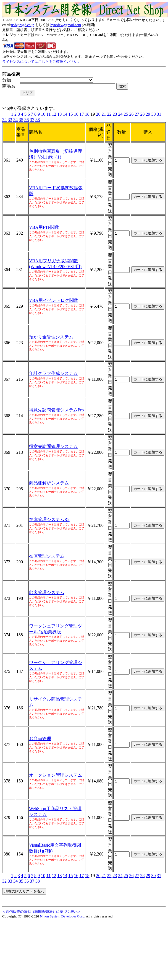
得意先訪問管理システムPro (56, 410)
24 (120, 114)
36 (27, 120)
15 (70, 114)
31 (159, 114)
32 (4, 120)
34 (15, 120)
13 (59, 114)
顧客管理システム (47, 593)
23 (115, 114)
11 (48, 114)
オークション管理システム (56, 775)
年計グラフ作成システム (53, 373)
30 (153, 114)
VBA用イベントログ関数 (54, 300)
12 (54, 114)
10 (43, 114)
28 (142, 114)
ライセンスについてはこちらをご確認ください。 (42, 62)
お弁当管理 (40, 739)
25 (126, 114)
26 (131, 114)
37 (32, 120)
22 (109, 114)
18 (87, 114)
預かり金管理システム (51, 337)
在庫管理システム (47, 556)
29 (148, 114)
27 (137, 114)
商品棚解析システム (49, 483)
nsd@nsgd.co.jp (23, 25)
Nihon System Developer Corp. (62, 916)
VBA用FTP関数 (44, 227)
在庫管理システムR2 (49, 519)
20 (98, 114)
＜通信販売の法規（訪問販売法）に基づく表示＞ (42, 912)
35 (21, 120)
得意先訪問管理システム (53, 446)
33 (10, 120)
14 (65, 114)
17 (82, 114)
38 (38, 120)
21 (104, 114)
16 (76, 114)
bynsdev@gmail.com (66, 25)
